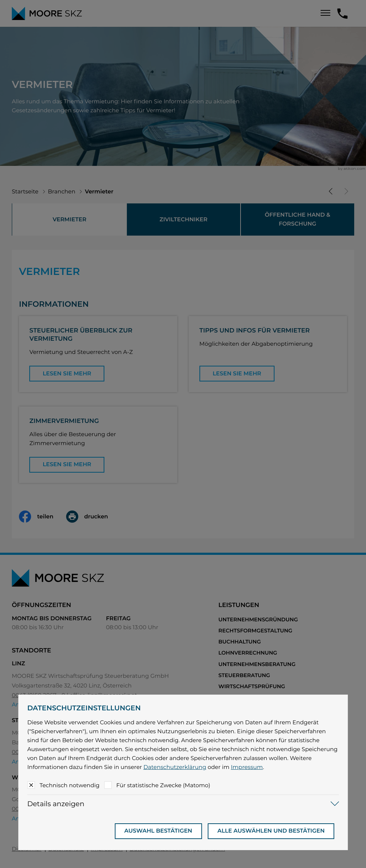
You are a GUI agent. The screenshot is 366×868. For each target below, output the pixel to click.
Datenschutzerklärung (175, 767)
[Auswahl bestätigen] (158, 831)
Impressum (247, 767)
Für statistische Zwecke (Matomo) (163, 785)
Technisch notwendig (70, 785)
